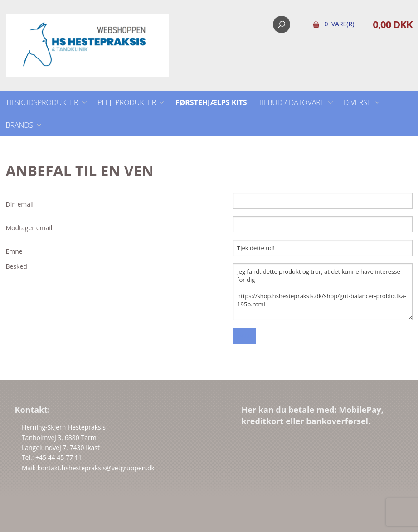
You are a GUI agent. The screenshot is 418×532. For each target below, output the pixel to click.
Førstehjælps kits (211, 102)
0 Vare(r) (339, 24)
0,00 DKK (392, 24)
